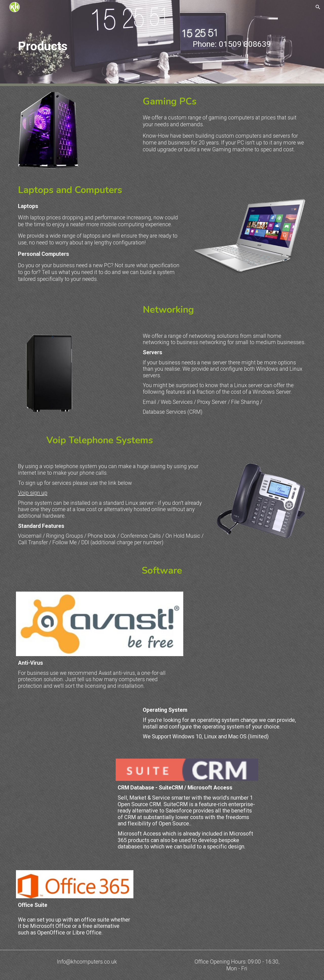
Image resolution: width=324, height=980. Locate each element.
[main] (87, 43)
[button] (318, 7)
